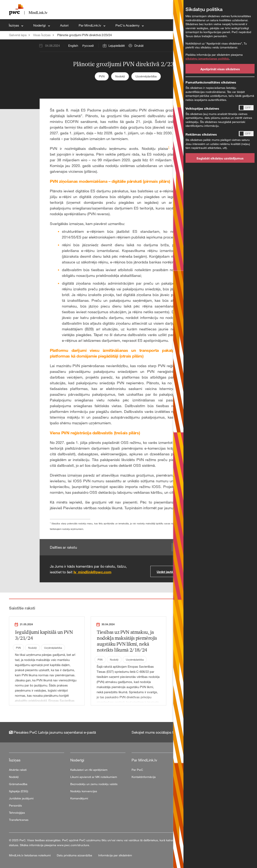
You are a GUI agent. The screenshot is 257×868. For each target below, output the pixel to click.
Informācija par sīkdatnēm (115, 855)
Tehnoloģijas (17, 813)
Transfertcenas (19, 820)
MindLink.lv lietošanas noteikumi (30, 855)
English (73, 46)
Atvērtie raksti (18, 770)
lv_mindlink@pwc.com (92, 572)
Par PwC (137, 770)
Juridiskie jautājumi (21, 798)
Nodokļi (120, 76)
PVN (102, 76)
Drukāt (139, 46)
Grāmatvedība (18, 784)
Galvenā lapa (18, 35)
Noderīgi (40, 25)
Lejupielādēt (117, 46)
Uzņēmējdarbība (146, 76)
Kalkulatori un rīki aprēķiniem (89, 770)
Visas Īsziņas (42, 35)
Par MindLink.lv (90, 25)
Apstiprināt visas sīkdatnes (220, 69)
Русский (88, 46)
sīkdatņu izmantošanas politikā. (207, 58)
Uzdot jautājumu (168, 572)
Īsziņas (14, 25)
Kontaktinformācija (144, 777)
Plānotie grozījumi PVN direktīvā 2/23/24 (84, 35)
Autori (64, 25)
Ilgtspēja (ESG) (19, 791)
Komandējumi (79, 798)
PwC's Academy (128, 25)
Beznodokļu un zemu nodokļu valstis (94, 784)
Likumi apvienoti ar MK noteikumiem (94, 777)
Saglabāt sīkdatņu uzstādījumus (220, 158)
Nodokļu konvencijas (84, 791)
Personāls (15, 805)
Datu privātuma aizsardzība (75, 855)
